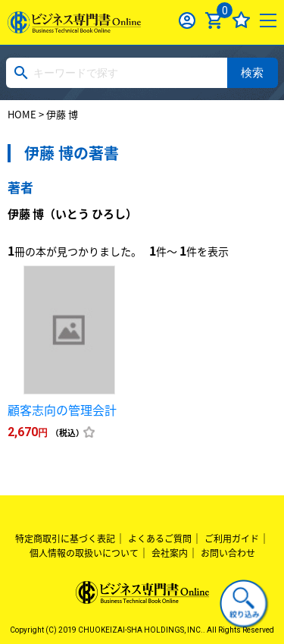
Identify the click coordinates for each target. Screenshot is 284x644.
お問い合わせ (228, 553)
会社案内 (170, 553)
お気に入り (241, 20)
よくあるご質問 (160, 539)
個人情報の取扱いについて (84, 553)
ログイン (187, 20)
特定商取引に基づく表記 (65, 539)
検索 (252, 72)
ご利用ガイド (232, 539)
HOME (22, 114)
